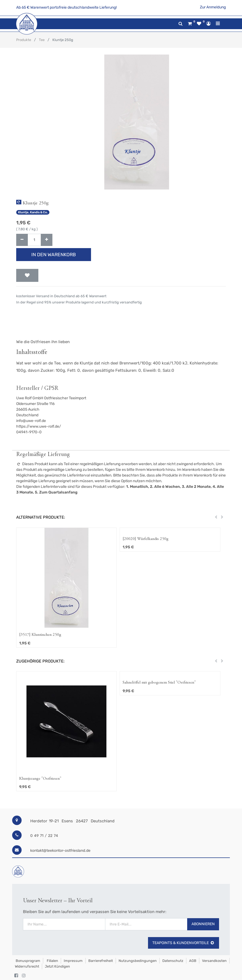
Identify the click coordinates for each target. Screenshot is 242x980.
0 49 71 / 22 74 (44, 836)
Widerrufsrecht (27, 966)
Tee (42, 40)
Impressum (73, 961)
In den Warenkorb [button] (54, 255)
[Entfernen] (22, 240)
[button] (27, 275)
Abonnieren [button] (203, 924)
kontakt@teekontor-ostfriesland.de (60, 851)
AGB (193, 961)
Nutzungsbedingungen (138, 961)
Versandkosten (214, 961)
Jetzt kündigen (57, 966)
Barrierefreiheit (101, 961)
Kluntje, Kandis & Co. (33, 212)
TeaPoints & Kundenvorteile (184, 943)
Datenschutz (173, 961)
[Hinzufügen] (47, 240)
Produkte (24, 40)
